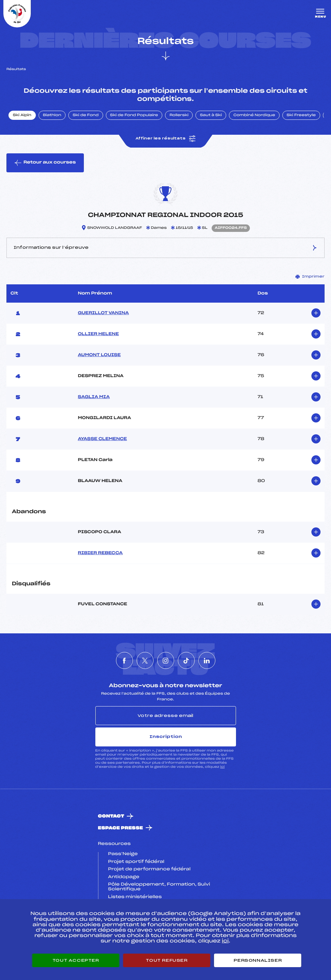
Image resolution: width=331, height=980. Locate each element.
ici (222, 767)
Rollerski (179, 115)
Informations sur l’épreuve (165, 248)
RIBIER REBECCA (100, 553)
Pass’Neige (123, 854)
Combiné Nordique (254, 115)
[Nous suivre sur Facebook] (124, 660)
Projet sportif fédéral (136, 862)
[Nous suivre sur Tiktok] (186, 660)
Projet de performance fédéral (149, 869)
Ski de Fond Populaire (134, 115)
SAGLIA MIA (94, 397)
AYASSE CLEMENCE (102, 439)
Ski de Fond (86, 115)
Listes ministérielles (135, 897)
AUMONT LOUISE (99, 355)
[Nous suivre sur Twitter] (145, 660)
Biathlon (52, 115)
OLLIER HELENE (98, 334)
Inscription (166, 737)
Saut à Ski (211, 115)
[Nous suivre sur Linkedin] (207, 660)
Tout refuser (167, 960)
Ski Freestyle (301, 115)
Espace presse (121, 828)
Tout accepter (76, 960)
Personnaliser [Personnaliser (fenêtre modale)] (258, 960)
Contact (111, 816)
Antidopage (124, 877)
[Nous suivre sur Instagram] (166, 660)
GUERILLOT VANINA (103, 313)
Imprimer (310, 277)
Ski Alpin (22, 115)
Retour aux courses (45, 163)
